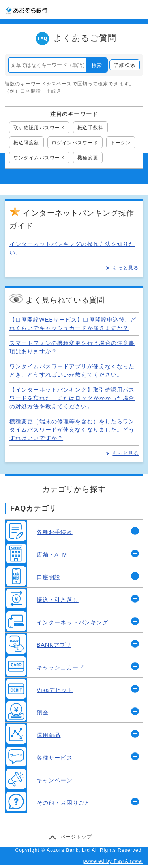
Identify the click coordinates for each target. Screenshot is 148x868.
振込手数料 (90, 128)
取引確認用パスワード (39, 128)
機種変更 (88, 158)
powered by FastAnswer (113, 861)
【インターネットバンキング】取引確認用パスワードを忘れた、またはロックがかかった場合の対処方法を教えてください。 (72, 398)
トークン (121, 143)
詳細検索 (125, 65)
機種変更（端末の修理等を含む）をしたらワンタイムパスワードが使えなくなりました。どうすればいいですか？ (72, 430)
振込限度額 (26, 143)
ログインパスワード (75, 143)
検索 (97, 65)
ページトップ (76, 837)
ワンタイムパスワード (39, 158)
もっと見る (126, 268)
